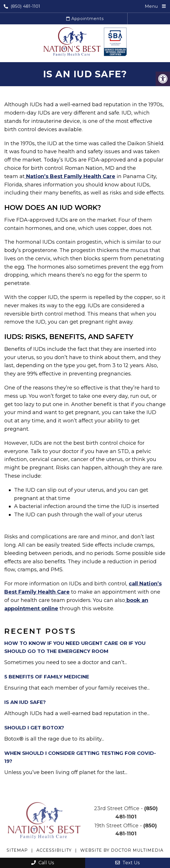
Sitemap (17, 850)
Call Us (43, 863)
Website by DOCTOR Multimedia (122, 850)
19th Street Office (117, 826)
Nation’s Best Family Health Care (70, 176)
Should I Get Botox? (34, 728)
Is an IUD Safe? (25, 702)
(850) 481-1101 (22, 6)
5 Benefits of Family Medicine (47, 677)
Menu (151, 6)
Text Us (127, 863)
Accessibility (54, 850)
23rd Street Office (117, 808)
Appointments (85, 19)
